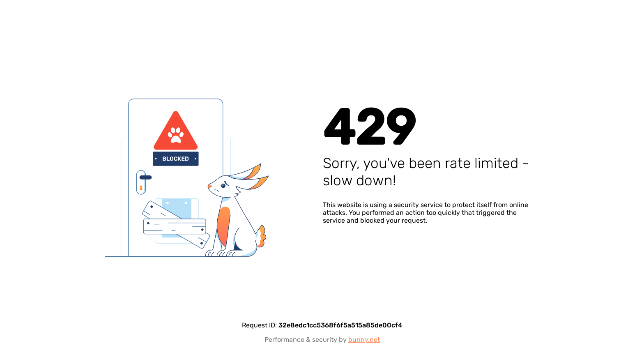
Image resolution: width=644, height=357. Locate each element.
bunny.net (364, 340)
